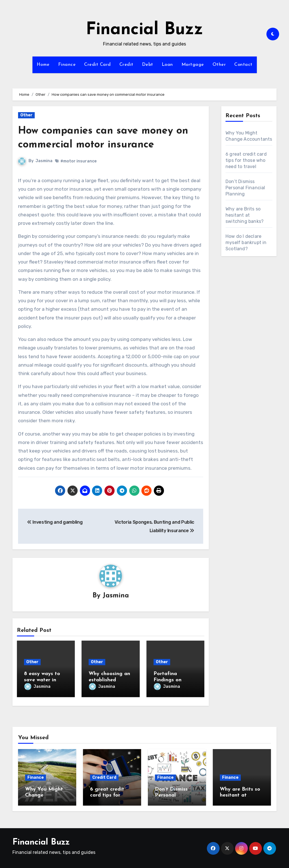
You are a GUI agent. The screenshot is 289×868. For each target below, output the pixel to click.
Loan (167, 65)
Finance (67, 65)
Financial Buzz (144, 30)
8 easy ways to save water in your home (42, 680)
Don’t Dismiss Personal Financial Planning (245, 188)
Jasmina (44, 161)
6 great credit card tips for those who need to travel (246, 160)
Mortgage (193, 65)
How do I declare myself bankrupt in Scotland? (246, 242)
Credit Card (98, 65)
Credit (126, 65)
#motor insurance (78, 161)
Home (43, 65)
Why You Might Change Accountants (44, 794)
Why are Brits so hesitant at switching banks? (245, 215)
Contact (243, 65)
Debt (148, 65)
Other (219, 65)
